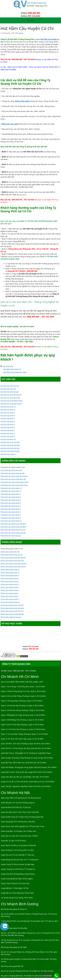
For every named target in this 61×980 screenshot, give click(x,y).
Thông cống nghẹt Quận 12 (10, 569)
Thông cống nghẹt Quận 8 (10, 599)
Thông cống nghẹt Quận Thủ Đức (12, 605)
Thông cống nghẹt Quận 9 (10, 575)
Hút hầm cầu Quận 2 (8, 427)
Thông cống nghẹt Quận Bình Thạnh (13, 566)
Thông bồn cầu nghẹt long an (11, 536)
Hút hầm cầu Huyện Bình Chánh (12, 401)
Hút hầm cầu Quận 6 (8, 415)
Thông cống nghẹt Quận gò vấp (11, 555)
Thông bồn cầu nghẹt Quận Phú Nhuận (14, 476)
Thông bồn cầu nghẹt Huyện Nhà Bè (13, 533)
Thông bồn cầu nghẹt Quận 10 (11, 521)
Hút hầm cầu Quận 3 (8, 424)
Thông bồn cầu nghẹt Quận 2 (11, 509)
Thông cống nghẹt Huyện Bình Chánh (14, 563)
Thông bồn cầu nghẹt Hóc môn (11, 470)
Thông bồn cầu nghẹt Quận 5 (11, 500)
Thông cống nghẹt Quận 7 (10, 596)
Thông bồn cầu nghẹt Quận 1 (11, 512)
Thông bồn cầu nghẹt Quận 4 (11, 503)
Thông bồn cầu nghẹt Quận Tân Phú (13, 530)
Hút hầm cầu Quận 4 (8, 421)
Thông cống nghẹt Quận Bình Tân (12, 561)
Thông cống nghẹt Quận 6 (10, 578)
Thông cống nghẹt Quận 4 (10, 584)
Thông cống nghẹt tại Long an (11, 617)
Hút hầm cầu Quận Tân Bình (10, 445)
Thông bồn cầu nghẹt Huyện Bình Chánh (15, 482)
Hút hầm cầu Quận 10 (8, 439)
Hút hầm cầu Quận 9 (8, 412)
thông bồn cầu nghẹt (10, 124)
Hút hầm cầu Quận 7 (8, 433)
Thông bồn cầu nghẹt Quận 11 (11, 491)
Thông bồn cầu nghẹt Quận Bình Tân (13, 479)
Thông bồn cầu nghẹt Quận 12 (11, 488)
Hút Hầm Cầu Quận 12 (12, 369)
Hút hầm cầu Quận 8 (8, 436)
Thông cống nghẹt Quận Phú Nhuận (13, 558)
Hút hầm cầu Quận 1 (8, 430)
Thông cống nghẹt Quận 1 (10, 593)
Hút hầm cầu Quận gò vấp (10, 392)
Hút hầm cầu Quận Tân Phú (10, 448)
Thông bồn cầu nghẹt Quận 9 (11, 494)
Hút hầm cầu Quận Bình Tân (10, 398)
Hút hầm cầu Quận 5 (8, 418)
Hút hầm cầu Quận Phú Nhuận (11, 395)
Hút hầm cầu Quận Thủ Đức (10, 442)
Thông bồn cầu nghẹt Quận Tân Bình (13, 527)
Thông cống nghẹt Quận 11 (10, 572)
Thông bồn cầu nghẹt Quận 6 (11, 497)
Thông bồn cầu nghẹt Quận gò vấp (13, 473)
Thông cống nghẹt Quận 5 (10, 581)
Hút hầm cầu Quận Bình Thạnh (11, 404)
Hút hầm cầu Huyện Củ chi (10, 386)
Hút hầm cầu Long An (8, 454)
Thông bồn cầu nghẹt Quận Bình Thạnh (14, 485)
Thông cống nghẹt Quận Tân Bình (12, 608)
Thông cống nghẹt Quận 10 (10, 602)
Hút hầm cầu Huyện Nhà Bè (10, 451)
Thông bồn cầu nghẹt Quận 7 (11, 515)
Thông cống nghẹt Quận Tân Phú (12, 611)
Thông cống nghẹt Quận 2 (10, 590)
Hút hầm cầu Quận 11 (8, 409)
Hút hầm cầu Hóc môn (8, 389)
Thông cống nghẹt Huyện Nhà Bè (12, 614)
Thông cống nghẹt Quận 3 (10, 587)
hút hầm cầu (8, 366)
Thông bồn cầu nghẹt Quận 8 (11, 518)
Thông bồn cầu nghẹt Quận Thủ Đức (13, 524)
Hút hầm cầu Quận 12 (8, 407)
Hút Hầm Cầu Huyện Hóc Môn (15, 372)
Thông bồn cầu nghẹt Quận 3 (11, 506)
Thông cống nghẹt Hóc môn (10, 552)
